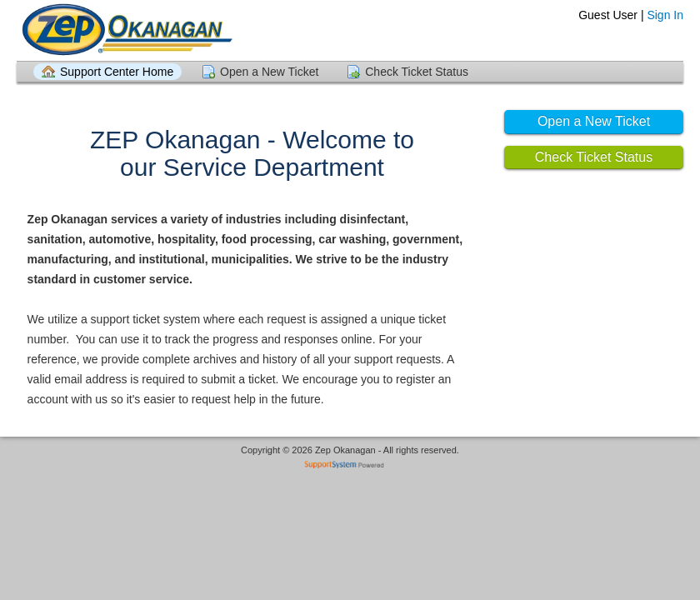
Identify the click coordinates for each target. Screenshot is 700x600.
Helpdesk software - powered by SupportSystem (350, 466)
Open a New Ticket (269, 72)
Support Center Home (117, 72)
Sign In (665, 15)
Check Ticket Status (417, 72)
